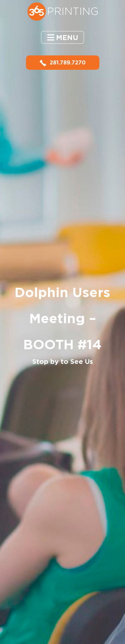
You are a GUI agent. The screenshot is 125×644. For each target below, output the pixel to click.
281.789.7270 (63, 63)
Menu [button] (67, 38)
